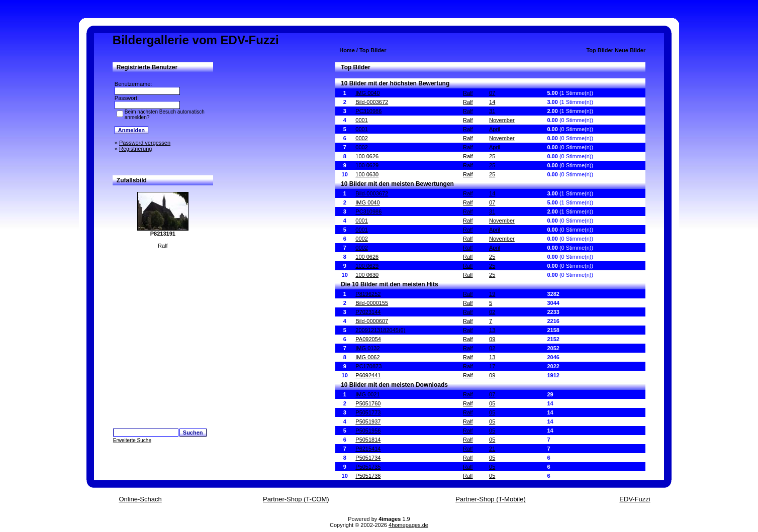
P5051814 (368, 440)
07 (492, 93)
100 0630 (367, 174)
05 (492, 403)
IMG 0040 (367, 93)
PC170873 (368, 366)
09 (492, 339)
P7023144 (368, 312)
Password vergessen (145, 143)
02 (492, 312)
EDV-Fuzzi (635, 499)
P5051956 (368, 431)
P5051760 (368, 403)
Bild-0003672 (372, 102)
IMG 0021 (367, 394)
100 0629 (367, 165)
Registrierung (135, 149)
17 (492, 366)
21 (492, 449)
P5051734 (368, 458)
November (502, 120)
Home (347, 50)
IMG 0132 (367, 348)
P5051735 (368, 467)
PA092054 (368, 339)
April (495, 129)
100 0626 (367, 156)
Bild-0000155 (372, 303)
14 (492, 102)
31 (492, 111)
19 (492, 294)
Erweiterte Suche (132, 440)
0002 (361, 138)
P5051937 (368, 421)
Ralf (468, 93)
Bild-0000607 (372, 321)
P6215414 (368, 449)
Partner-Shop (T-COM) (296, 499)
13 (492, 330)
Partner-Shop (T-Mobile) (490, 499)
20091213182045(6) (380, 330)
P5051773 (368, 412)
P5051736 (368, 476)
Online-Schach (140, 499)
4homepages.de (408, 525)
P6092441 (368, 375)
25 (492, 156)
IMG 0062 (367, 357)
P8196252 (368, 294)
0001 (361, 120)
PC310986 (368, 111)
